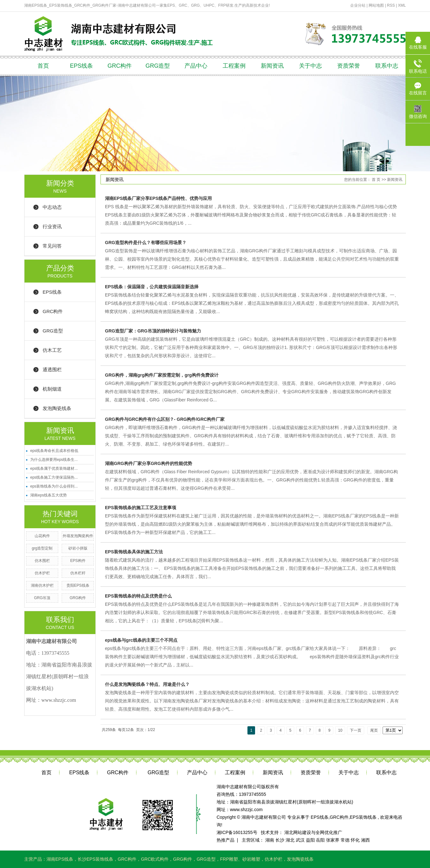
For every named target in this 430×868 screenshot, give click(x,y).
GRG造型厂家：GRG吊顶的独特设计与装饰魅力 (153, 331)
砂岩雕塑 (251, 859)
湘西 (365, 840)
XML (402, 5)
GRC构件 (120, 66)
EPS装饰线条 (363, 817)
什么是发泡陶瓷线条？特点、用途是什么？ (147, 684)
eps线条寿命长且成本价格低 (54, 451)
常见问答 (52, 246)
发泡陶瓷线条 (57, 408)
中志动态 (52, 207)
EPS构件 (78, 561)
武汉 (300, 840)
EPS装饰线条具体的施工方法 (134, 552)
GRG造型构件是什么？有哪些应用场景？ (146, 243)
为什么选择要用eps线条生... (54, 460)
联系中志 (387, 66)
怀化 (355, 840)
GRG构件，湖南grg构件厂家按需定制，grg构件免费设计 (162, 375)
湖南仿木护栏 (42, 585)
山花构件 (42, 536)
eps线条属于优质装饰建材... (54, 468)
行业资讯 (52, 226)
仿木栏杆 (78, 573)
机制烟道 (52, 389)
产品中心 (196, 66)
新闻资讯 (272, 66)
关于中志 (310, 66)
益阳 (310, 840)
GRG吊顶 (42, 598)
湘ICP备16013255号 (237, 832)
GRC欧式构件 (155, 859)
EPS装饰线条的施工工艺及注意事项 (141, 508)
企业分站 (358, 5)
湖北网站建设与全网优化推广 (313, 832)
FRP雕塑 (229, 859)
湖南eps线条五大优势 (49, 495)
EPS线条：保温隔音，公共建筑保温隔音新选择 (152, 287)
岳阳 (320, 840)
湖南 (270, 840)
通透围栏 (52, 369)
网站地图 (377, 5)
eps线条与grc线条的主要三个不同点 (141, 640)
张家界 (333, 840)
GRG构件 (78, 598)
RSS (391, 5)
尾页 (374, 730)
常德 (345, 840)
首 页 (376, 180)
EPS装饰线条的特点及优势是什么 (138, 596)
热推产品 (225, 840)
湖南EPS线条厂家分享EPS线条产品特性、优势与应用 (158, 198)
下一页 (356, 730)
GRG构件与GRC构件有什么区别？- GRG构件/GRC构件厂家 (165, 419)
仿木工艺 (52, 350)
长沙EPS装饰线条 (95, 859)
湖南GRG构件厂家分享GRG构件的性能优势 (149, 463)
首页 (43, 66)
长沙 (280, 840)
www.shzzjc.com (246, 810)
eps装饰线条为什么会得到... (54, 486)
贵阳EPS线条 (78, 585)
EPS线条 (81, 66)
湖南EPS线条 (60, 859)
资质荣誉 (349, 66)
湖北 (290, 840)
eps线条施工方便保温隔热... (54, 477)
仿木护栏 (42, 573)
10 (340, 730)
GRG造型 (158, 66)
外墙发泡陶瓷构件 (78, 536)
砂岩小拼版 (78, 548)
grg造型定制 (42, 548)
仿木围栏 (42, 561)
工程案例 (234, 66)
